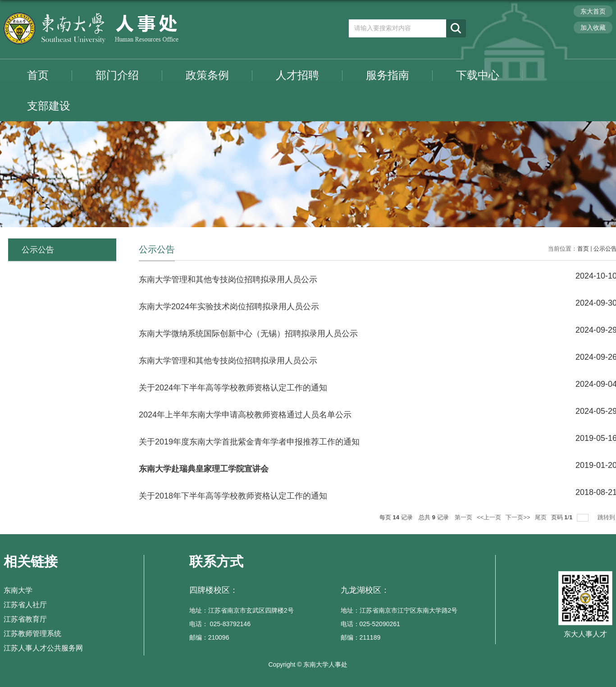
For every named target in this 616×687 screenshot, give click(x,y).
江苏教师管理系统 (32, 634)
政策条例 (207, 75)
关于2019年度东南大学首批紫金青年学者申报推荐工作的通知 (249, 442)
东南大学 (18, 590)
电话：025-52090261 (370, 624)
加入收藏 (593, 27)
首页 (38, 75)
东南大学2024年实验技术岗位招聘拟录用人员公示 (229, 307)
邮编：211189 (361, 637)
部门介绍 (117, 75)
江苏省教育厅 (25, 619)
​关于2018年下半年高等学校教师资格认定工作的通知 (233, 496)
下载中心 (478, 75)
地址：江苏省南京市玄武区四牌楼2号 (242, 610)
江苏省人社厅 (25, 605)
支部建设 (49, 106)
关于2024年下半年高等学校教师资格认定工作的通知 (233, 388)
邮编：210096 (209, 637)
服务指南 (388, 75)
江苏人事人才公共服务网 (43, 648)
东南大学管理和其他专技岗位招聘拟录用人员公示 (228, 279)
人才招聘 (297, 75)
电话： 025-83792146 (220, 624)
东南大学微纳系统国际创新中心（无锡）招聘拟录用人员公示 (248, 334)
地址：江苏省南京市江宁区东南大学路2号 (399, 610)
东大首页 (593, 11)
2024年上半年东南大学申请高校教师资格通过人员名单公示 (245, 415)
